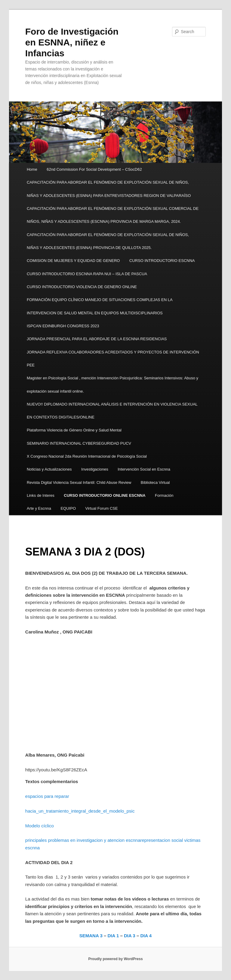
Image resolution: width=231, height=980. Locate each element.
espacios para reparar (47, 796)
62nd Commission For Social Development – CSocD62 (94, 169)
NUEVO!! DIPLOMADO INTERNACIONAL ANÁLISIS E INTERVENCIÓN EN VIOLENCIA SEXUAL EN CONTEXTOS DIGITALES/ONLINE (112, 411)
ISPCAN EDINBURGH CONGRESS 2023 (63, 326)
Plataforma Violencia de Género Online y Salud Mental (74, 430)
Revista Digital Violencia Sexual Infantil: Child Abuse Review (79, 482)
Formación (164, 495)
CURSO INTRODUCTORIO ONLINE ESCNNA (105, 495)
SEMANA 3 (91, 936)
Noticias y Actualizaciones (49, 469)
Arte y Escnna (39, 508)
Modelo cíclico (40, 826)
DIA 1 (113, 936)
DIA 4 (146, 936)
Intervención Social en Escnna (144, 469)
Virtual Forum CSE (102, 508)
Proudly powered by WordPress (115, 959)
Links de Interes (41, 495)
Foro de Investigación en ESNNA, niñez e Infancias (72, 42)
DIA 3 (130, 936)
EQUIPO (68, 508)
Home (32, 169)
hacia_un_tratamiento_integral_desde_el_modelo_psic (80, 811)
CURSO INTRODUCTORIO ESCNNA (162, 261)
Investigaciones (95, 469)
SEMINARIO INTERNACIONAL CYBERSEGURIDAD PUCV (79, 443)
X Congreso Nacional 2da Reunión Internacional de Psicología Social (87, 456)
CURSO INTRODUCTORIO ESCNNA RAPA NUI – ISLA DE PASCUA (87, 274)
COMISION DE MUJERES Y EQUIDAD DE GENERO (73, 261)
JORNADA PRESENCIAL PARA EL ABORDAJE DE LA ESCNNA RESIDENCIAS (97, 339)
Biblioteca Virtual (155, 482)
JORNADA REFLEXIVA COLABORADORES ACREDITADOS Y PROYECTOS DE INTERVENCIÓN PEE (113, 359)
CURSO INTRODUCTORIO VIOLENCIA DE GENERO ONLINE (83, 287)
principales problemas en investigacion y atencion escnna (83, 840)
